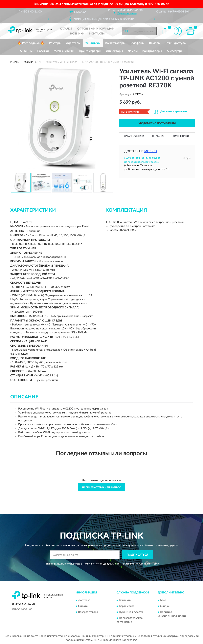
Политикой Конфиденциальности (101, 564)
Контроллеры (152, 51)
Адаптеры (73, 43)
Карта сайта (127, 606)
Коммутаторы (115, 43)
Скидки (165, 606)
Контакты (97, 34)
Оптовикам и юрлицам (96, 29)
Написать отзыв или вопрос (101, 487)
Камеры (155, 43)
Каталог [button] (66, 29)
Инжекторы (114, 51)
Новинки (77, 34)
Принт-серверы (90, 51)
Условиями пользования (136, 564)
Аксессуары (175, 51)
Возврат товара (88, 612)
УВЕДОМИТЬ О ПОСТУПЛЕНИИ (157, 123)
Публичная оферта (131, 612)
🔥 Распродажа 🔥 (31, 43)
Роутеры (55, 43)
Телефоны (137, 43)
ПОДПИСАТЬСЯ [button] (137, 555)
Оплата (83, 606)
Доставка (84, 600)
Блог (163, 600)
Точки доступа (175, 43)
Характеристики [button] (134, 136)
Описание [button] (158, 136)
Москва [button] (151, 151)
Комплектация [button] (181, 136)
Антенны (26, 51)
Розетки (43, 51)
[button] (125, 13)
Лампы (133, 51)
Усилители (93, 43)
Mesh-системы (64, 51)
